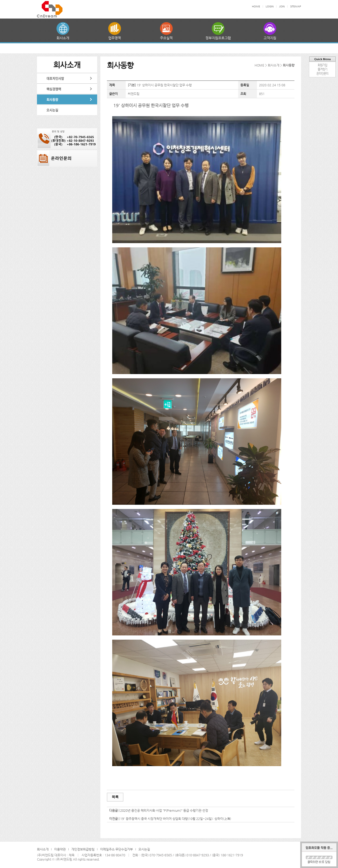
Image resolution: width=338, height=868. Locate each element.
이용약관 (60, 849)
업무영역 (115, 38)
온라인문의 (322, 74)
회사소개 (63, 38)
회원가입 (322, 65)
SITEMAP (296, 6)
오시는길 (144, 849)
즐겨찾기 (322, 69)
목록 (115, 797)
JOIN (282, 6)
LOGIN (270, 6)
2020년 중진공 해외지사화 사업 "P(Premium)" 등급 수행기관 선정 (164, 810)
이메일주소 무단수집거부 (116, 849)
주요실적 (166, 38)
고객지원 (270, 38)
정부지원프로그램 (218, 38)
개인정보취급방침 (83, 849)
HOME (256, 6)
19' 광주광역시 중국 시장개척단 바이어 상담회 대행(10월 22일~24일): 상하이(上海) (176, 819)
